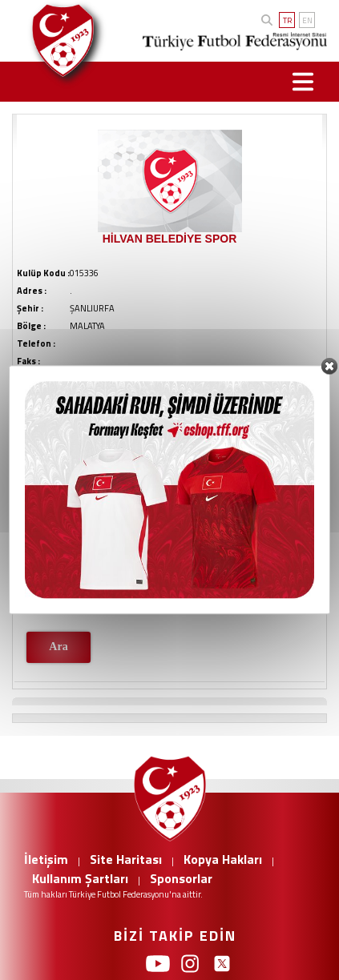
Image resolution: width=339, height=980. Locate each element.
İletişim (46, 859)
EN (307, 20)
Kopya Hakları (223, 859)
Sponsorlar (181, 878)
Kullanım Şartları (80, 878)
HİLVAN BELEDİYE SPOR (170, 239)
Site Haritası (126, 859)
